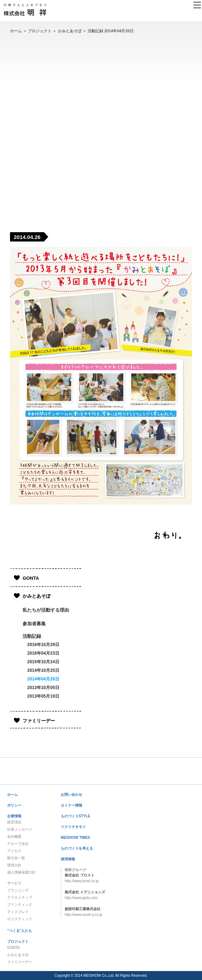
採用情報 (68, 859)
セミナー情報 (72, 805)
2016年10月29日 (43, 645)
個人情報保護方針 (21, 872)
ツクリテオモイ (73, 827)
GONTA (31, 578)
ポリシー (14, 805)
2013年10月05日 (43, 688)
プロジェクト (40, 31)
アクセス (14, 851)
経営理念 (14, 822)
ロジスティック (20, 919)
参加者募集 (34, 624)
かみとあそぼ (70, 31)
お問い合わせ (72, 795)
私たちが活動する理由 (46, 610)
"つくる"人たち (19, 931)
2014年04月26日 (43, 679)
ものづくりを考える (77, 848)
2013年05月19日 (43, 696)
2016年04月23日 (43, 653)
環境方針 (14, 865)
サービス (14, 883)
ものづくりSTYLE (75, 816)
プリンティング (20, 905)
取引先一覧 (16, 858)
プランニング (18, 890)
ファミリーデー (39, 721)
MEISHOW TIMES (75, 838)
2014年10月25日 (43, 670)
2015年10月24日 (43, 662)
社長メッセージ (20, 829)
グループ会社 (18, 844)
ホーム (16, 31)
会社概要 (14, 836)
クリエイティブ (20, 897)
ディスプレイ (18, 912)
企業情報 (14, 816)
